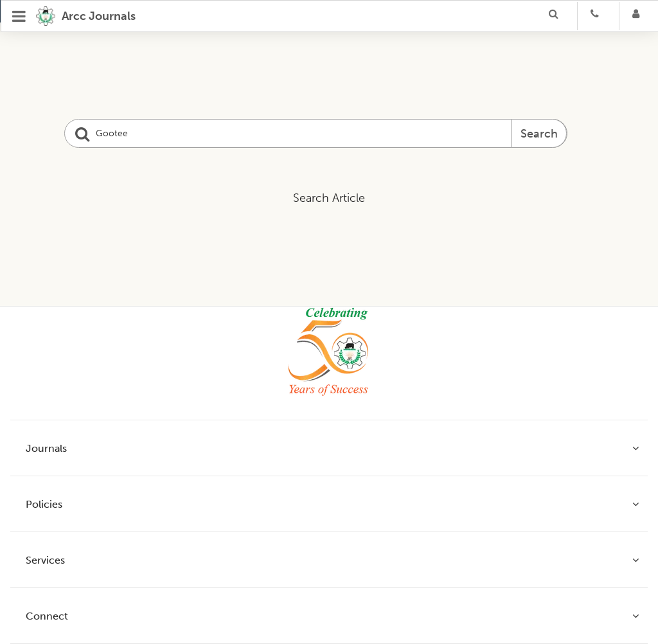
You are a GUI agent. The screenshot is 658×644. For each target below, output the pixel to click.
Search (539, 134)
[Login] (640, 16)
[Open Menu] (19, 16)
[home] (86, 16)
